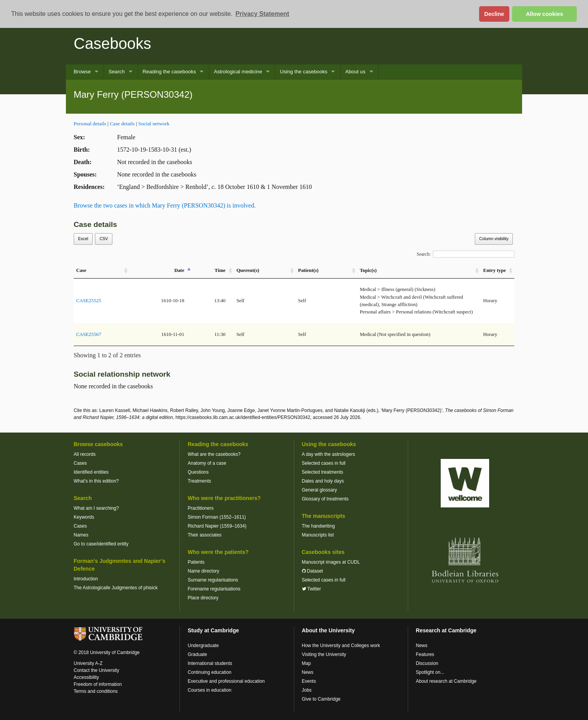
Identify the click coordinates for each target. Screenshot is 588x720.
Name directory (203, 571)
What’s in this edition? (96, 481)
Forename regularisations (214, 589)
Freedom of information (98, 684)
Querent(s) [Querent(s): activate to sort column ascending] (248, 270)
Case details (122, 124)
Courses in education (210, 690)
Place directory (203, 598)
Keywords (84, 517)
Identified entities (91, 472)
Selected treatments (323, 472)
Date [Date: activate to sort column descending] (179, 270)
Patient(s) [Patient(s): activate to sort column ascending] (308, 270)
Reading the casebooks (169, 72)
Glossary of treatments (325, 499)
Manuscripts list (318, 535)
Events (309, 681)
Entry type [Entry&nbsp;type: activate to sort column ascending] (495, 270)
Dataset (313, 571)
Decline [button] (494, 14)
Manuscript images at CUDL (331, 562)
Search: (466, 254)
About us (355, 72)
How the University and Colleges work (341, 646)
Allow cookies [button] (545, 14)
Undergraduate (203, 646)
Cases (80, 463)
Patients (196, 562)
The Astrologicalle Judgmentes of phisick (116, 588)
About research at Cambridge (446, 681)
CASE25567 (89, 334)
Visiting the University (324, 654)
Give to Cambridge (321, 699)
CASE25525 (89, 301)
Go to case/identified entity (101, 544)
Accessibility (86, 677)
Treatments (199, 481)
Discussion (427, 663)
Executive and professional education (226, 681)
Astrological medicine (238, 72)
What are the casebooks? (214, 454)
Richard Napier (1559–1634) (217, 526)
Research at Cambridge (446, 630)
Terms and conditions (96, 691)
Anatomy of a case (207, 463)
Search (117, 72)
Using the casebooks (303, 72)
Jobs (307, 690)
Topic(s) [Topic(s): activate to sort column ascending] (368, 270)
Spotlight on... (430, 672)
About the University (328, 630)
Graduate (197, 654)
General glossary (320, 490)
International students (210, 663)
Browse (82, 72)
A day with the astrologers (328, 454)
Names (81, 535)
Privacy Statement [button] (262, 14)
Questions (198, 472)
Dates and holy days (323, 481)
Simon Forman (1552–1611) (217, 517)
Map (306, 663)
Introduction (86, 579)
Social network (154, 124)
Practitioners (201, 508)
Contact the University (96, 670)
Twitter (311, 589)
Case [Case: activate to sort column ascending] (81, 270)
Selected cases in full (324, 463)
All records (85, 454)
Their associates (204, 535)
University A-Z (88, 663)
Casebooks (112, 43)
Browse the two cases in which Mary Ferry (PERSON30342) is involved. (165, 205)
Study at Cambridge (213, 630)
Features (425, 654)
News (308, 672)
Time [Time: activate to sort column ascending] (220, 270)
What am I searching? (96, 508)
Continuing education (210, 672)
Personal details (90, 124)
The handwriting (318, 526)
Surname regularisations (213, 580)
